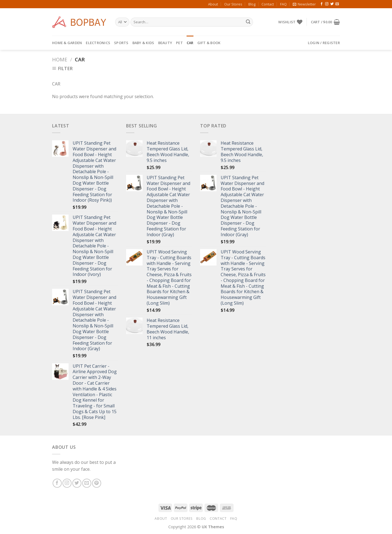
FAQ (283, 4)
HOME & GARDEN (67, 43)
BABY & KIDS (143, 43)
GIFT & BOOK (209, 43)
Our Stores (233, 4)
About (213, 4)
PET (179, 43)
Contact (268, 4)
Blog (252, 4)
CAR (190, 43)
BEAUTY (165, 43)
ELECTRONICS (98, 43)
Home (60, 59)
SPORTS (121, 43)
